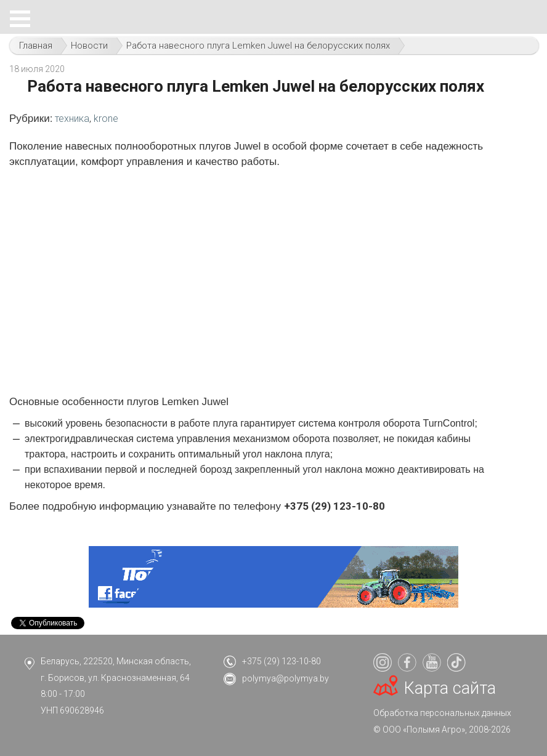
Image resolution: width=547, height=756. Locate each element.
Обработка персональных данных (442, 713)
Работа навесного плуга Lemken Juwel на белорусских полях (258, 46)
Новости (89, 46)
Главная (36, 46)
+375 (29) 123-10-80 (282, 661)
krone (106, 119)
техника (72, 119)
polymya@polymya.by (286, 678)
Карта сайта (450, 688)
